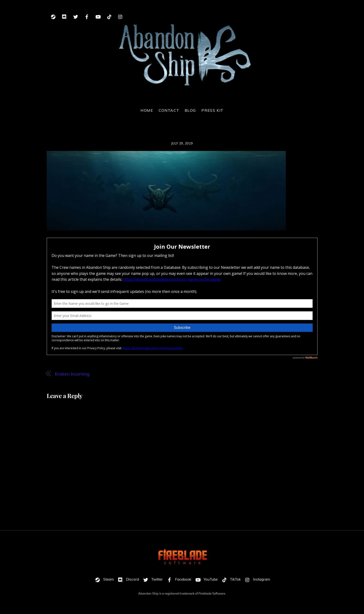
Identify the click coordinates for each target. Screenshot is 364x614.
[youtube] (98, 16)
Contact (169, 110)
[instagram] (120, 16)
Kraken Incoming (72, 374)
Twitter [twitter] (152, 579)
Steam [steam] (103, 579)
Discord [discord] (127, 579)
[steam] (53, 16)
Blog (190, 110)
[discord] (64, 16)
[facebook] (87, 16)
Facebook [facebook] (178, 579)
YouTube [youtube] (205, 579)
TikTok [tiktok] (230, 579)
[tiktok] (109, 16)
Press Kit (212, 110)
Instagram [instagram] (256, 579)
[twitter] (76, 16)
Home (147, 110)
